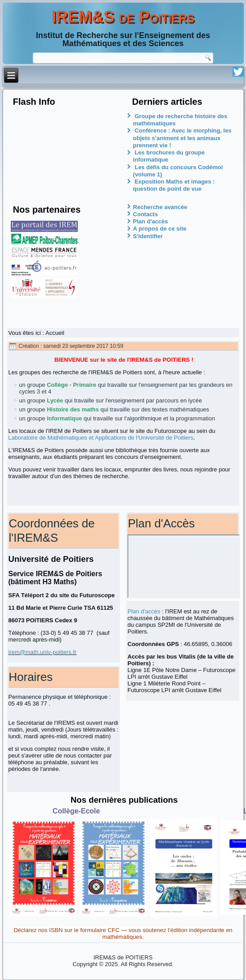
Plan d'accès (150, 221)
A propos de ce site (159, 229)
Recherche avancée (160, 207)
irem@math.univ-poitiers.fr (43, 652)
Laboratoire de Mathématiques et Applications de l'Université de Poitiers (101, 438)
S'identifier (148, 236)
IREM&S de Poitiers (123, 17)
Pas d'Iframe (184, 567)
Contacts (145, 214)
